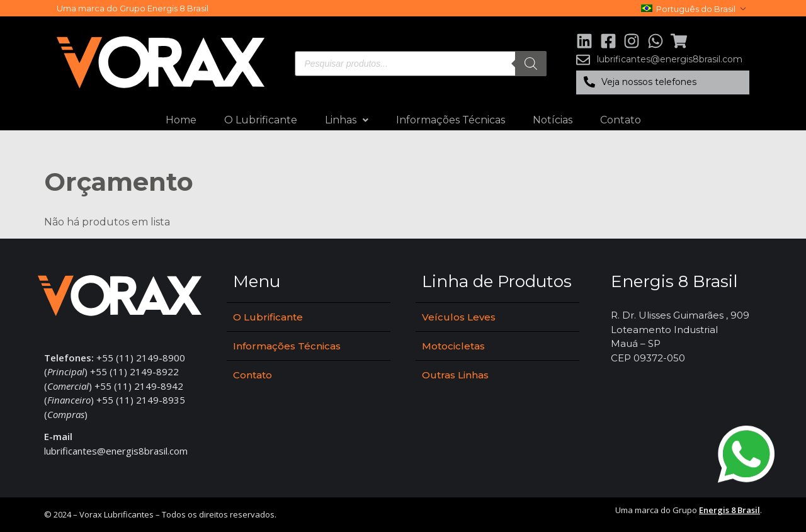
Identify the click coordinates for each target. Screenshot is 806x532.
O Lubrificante (261, 120)
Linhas (347, 120)
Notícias (553, 120)
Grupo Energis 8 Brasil (164, 8)
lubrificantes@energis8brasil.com (116, 451)
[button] (662, 82)
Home (181, 120)
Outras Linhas (455, 375)
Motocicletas (453, 346)
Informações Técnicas (451, 120)
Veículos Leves (459, 317)
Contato (621, 120)
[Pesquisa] (531, 64)
